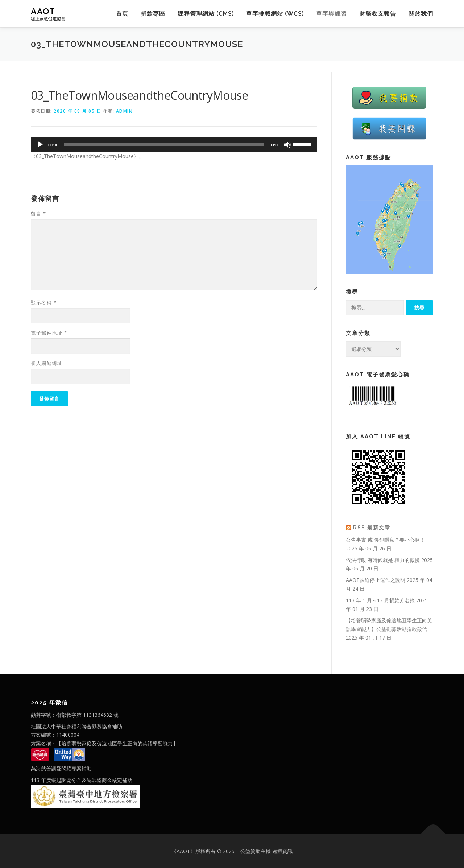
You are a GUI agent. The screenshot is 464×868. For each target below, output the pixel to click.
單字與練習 (332, 14)
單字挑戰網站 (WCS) (275, 14)
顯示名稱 (44, 302)
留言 (38, 214)
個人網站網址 (47, 363)
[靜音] (287, 145)
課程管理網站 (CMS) (206, 14)
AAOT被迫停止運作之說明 (376, 580)
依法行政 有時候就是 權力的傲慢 (383, 560)
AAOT (43, 11)
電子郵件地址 (49, 333)
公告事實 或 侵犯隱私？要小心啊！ (385, 540)
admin (125, 111)
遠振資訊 (282, 851)
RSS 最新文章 (372, 528)
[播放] (40, 145)
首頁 (122, 14)
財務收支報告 (378, 14)
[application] (174, 145)
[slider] (164, 145)
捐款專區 (153, 14)
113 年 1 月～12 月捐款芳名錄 (380, 600)
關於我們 (421, 14)
